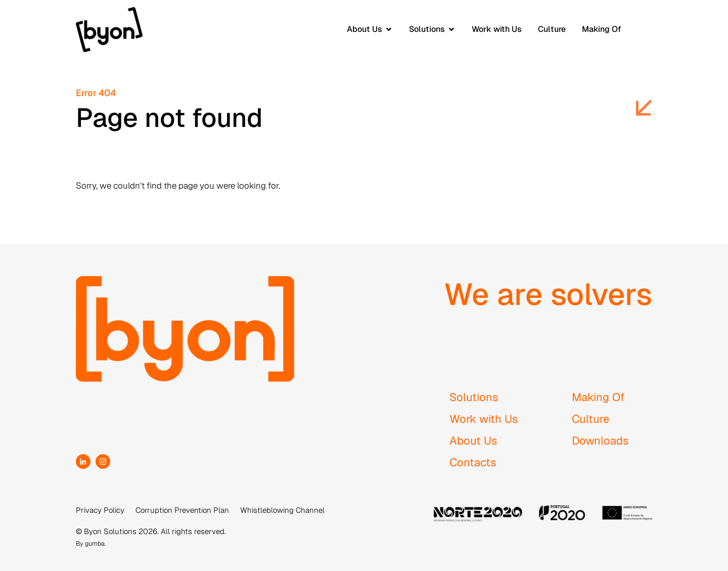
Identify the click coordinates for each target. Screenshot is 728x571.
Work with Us (484, 419)
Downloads (600, 441)
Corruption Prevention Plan (182, 510)
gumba (95, 543)
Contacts (473, 462)
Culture (590, 419)
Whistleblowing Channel (282, 510)
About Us (473, 441)
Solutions (474, 397)
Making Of (598, 397)
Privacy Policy (100, 510)
